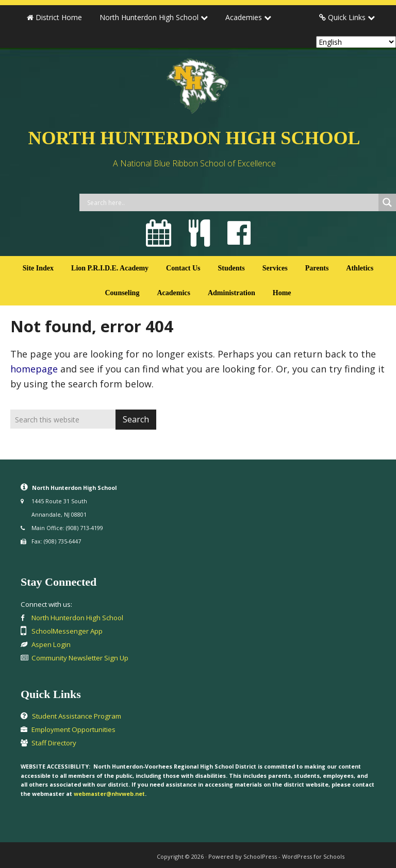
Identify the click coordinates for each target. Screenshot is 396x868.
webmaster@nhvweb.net (109, 794)
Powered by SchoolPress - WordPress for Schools (276, 856)
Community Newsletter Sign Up (80, 658)
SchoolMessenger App (67, 631)
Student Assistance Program (77, 716)
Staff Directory (54, 743)
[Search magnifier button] (387, 202)
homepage (34, 369)
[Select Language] (356, 42)
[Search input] (232, 202)
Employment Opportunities (73, 729)
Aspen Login (51, 644)
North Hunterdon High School (194, 138)
